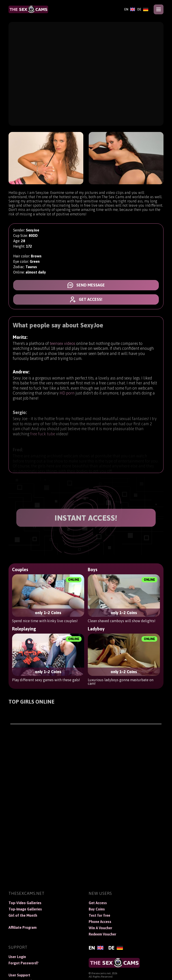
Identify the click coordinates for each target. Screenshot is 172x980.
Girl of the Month (23, 915)
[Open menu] (159, 9)
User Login (17, 957)
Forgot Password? (24, 963)
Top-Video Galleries (25, 903)
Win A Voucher (100, 928)
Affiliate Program (23, 927)
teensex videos (62, 345)
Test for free (99, 915)
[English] (130, 9)
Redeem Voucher (102, 934)
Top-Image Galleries (25, 909)
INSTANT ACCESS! (86, 518)
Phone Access (100, 922)
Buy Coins (97, 909)
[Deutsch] (143, 9)
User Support (19, 975)
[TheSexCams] (28, 9)
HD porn (67, 397)
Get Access (98, 903)
